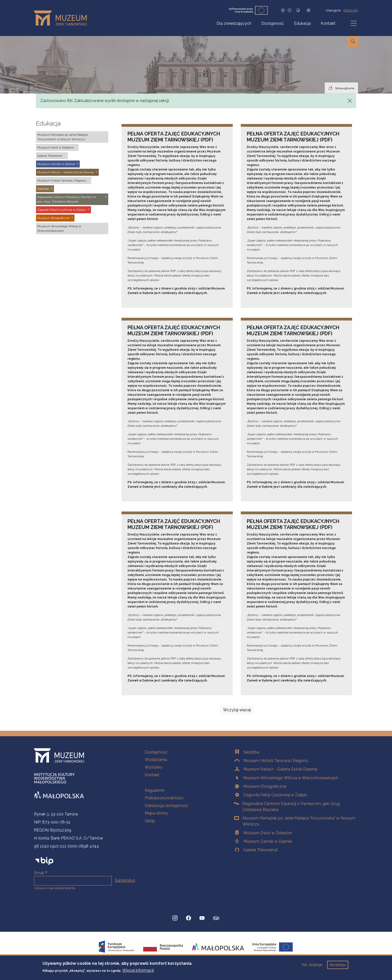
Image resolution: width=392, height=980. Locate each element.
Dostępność (273, 23)
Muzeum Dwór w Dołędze (267, 833)
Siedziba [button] (43, 189)
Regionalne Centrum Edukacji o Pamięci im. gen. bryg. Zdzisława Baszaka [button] (67, 199)
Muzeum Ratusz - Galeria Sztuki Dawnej (280, 769)
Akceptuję (338, 967)
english (351, 10)
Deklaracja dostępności (166, 806)
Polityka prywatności (164, 798)
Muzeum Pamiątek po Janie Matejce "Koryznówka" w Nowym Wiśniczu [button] (62, 137)
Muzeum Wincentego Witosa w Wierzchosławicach (291, 778)
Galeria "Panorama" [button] (50, 156)
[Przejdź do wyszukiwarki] (353, 41)
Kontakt (328, 23)
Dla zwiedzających (234, 23)
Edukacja (302, 23)
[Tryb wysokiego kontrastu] (298, 10)
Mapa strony (156, 813)
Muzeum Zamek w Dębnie (267, 841)
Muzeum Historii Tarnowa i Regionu (276, 761)
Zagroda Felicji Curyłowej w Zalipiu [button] (62, 210)
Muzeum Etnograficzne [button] (53, 218)
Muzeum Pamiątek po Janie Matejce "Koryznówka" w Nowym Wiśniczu (299, 821)
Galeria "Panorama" (261, 850)
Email (39, 873)
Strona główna (345, 88)
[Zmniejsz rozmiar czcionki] (289, 10)
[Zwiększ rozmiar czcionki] (283, 10)
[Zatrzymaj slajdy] (308, 10)
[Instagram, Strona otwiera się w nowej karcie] (175, 918)
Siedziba (251, 752)
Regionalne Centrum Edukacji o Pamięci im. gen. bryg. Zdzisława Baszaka (291, 807)
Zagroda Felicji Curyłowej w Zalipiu (275, 795)
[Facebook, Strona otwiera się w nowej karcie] (188, 918)
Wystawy (154, 767)
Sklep (150, 821)
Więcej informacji (138, 973)
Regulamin (155, 790)
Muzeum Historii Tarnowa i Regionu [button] (62, 180)
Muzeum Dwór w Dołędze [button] (55, 147)
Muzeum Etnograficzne (265, 786)
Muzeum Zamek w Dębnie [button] (56, 164)
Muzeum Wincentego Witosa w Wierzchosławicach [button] (59, 228)
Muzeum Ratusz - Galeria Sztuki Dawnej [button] (65, 172)
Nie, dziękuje (312, 967)
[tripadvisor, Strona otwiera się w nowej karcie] (216, 919)
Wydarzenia (156, 760)
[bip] (44, 861)
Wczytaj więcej (237, 710)
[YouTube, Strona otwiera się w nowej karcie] (202, 918)
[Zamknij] (350, 101)
